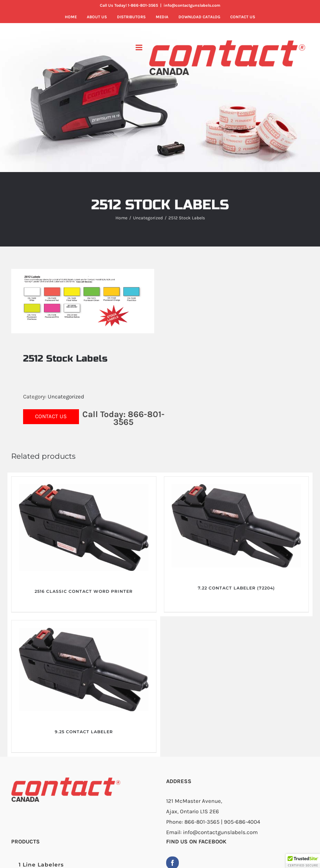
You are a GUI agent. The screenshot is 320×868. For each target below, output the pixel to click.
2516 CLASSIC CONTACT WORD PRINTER (84, 591)
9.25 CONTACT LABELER (84, 732)
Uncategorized (66, 397)
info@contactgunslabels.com (192, 5)
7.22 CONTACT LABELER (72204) (236, 588)
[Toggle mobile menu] (140, 47)
